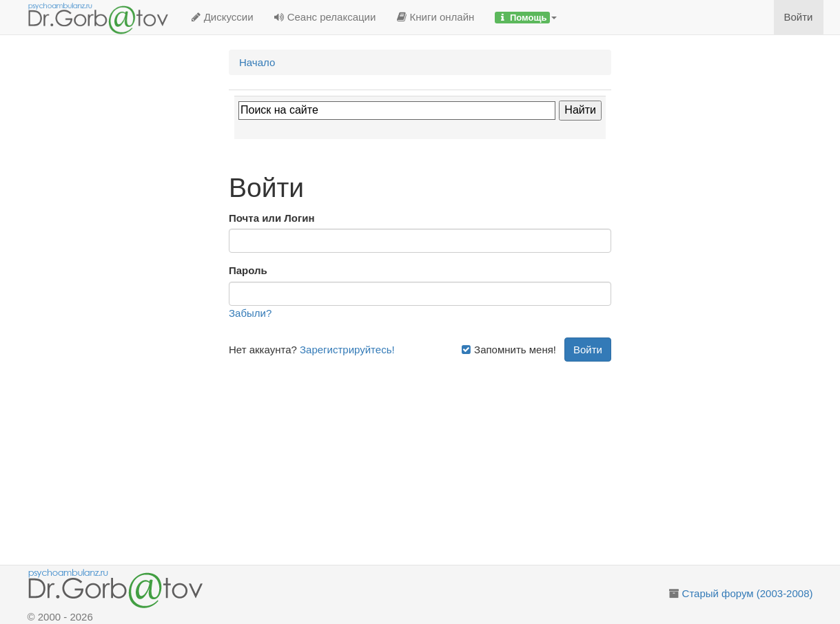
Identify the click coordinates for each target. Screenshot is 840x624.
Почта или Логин (272, 218)
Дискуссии (222, 17)
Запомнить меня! (509, 350)
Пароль (248, 270)
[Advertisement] (436, 458)
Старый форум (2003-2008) (748, 593)
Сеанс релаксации (325, 17)
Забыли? (250, 313)
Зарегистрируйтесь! (347, 350)
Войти (799, 17)
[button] (526, 17)
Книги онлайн (435, 17)
